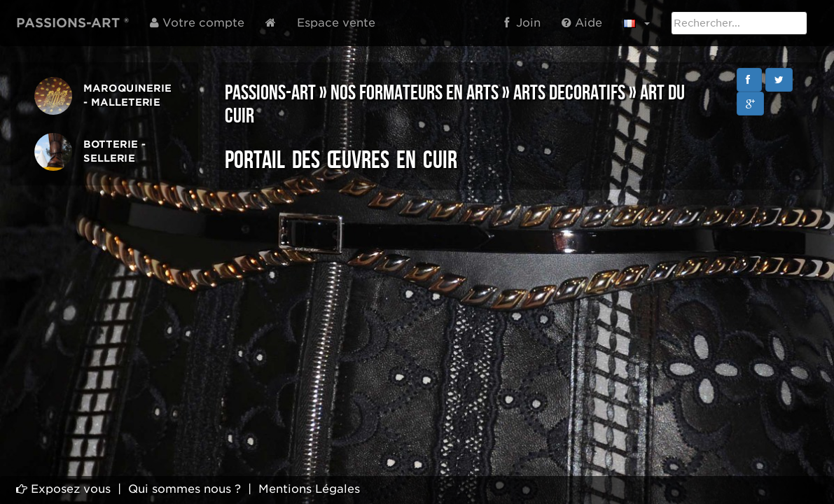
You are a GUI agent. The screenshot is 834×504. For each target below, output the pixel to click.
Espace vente (336, 23)
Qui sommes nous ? (185, 489)
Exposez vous (63, 489)
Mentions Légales (309, 489)
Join (522, 23)
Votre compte (197, 23)
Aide (582, 23)
